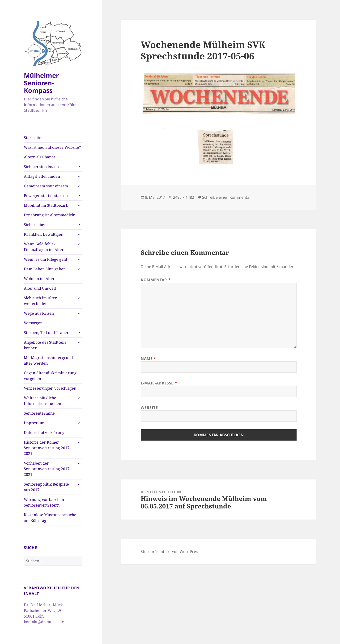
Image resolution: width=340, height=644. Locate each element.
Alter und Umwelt (40, 288)
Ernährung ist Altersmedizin (50, 215)
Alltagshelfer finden (42, 176)
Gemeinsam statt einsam (46, 186)
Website (149, 408)
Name (148, 359)
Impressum (34, 423)
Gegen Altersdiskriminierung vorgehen (50, 376)
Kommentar (156, 280)
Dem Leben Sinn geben (45, 269)
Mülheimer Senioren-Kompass (41, 83)
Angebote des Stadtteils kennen (45, 345)
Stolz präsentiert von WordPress (170, 552)
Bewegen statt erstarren (46, 196)
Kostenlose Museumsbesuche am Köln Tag (50, 518)
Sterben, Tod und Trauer (46, 333)
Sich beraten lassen (41, 167)
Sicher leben (35, 225)
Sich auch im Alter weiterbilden (40, 301)
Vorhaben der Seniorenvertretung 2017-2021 (47, 469)
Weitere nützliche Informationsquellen (42, 401)
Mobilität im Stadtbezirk (46, 205)
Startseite (33, 138)
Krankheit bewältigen (44, 234)
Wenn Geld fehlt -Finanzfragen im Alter (44, 247)
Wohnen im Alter (39, 279)
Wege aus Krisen (39, 313)
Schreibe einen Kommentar (227, 197)
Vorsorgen (33, 323)
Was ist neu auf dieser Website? (52, 147)
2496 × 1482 (184, 197)
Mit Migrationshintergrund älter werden (48, 360)
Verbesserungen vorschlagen (50, 388)
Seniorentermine (39, 413)
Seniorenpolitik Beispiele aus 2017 (46, 487)
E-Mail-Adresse (159, 383)
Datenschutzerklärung (44, 433)
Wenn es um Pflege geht (46, 259)
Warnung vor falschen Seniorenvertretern (44, 502)
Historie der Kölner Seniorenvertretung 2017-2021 (47, 448)
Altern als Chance (40, 157)
